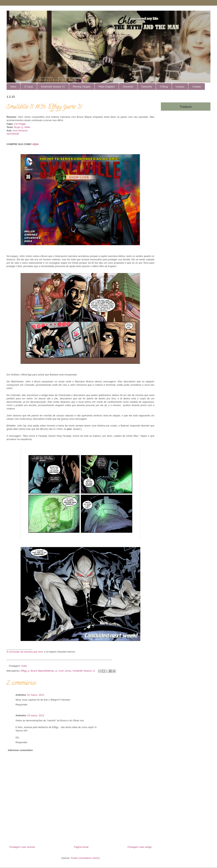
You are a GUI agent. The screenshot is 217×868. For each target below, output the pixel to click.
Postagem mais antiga (139, 847)
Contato (197, 87)
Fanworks (147, 87)
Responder (22, 705)
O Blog (164, 87)
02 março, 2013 (36, 695)
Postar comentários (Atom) (85, 858)
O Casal (29, 87)
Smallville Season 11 (53, 87)
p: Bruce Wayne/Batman (41, 671)
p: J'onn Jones (63, 671)
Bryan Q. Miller (22, 127)
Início (13, 87)
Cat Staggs (20, 124)
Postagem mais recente (22, 847)
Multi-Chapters (107, 87)
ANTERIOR (13, 134)
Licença (180, 87)
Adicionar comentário (20, 750)
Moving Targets (82, 87)
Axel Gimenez (20, 131)
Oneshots (128, 87)
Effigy (24, 671)
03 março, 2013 (36, 715)
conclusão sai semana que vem (26, 652)
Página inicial (81, 847)
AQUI (35, 144)
